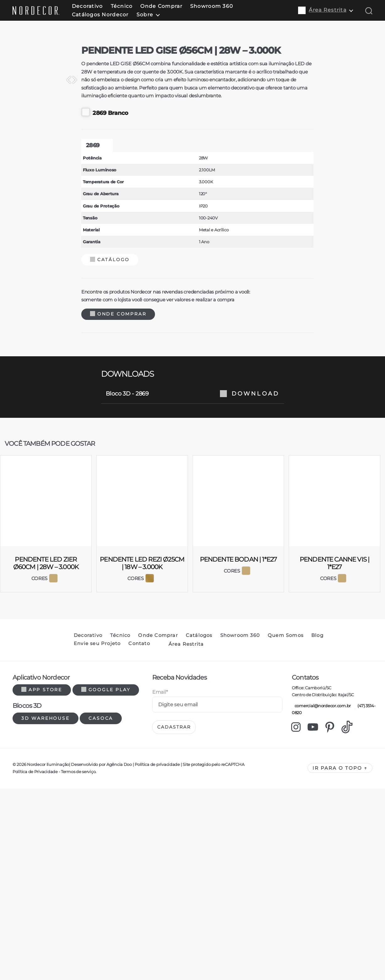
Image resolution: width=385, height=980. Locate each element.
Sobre (145, 15)
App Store (42, 960)
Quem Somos (286, 905)
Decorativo (87, 6)
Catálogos (199, 905)
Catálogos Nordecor (100, 15)
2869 (88, 415)
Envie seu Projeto (97, 913)
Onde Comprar (161, 6)
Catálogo (105, 530)
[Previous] (120, 277)
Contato (139, 913)
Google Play (106, 960)
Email (160, 962)
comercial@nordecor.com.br (321, 976)
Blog (317, 905)
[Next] (265, 277)
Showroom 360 (212, 6)
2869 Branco (100, 382)
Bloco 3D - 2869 (193, 664)
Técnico (122, 6)
